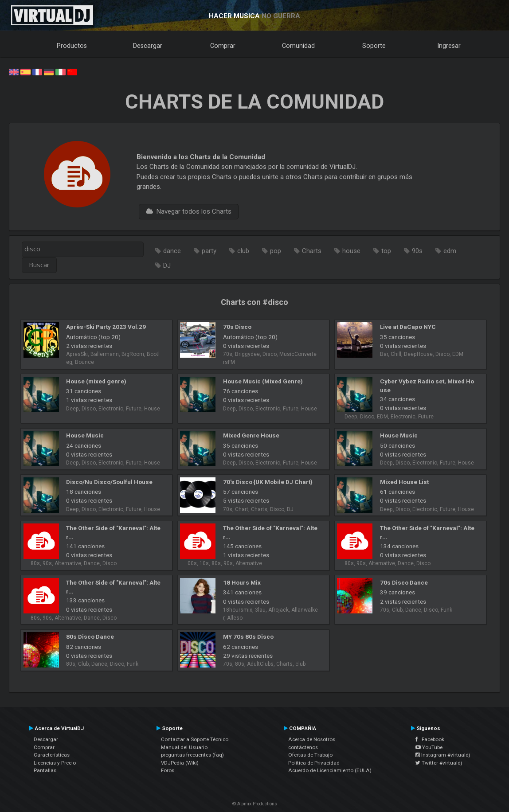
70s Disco (237, 327)
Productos (72, 46)
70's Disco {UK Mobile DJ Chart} (268, 482)
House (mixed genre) (96, 381)
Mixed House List (404, 482)
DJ (167, 265)
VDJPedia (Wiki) (180, 763)
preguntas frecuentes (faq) (192, 755)
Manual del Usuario (184, 747)
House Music (85, 435)
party (209, 251)
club (243, 251)
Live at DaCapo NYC (408, 327)
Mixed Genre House (251, 435)
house (351, 251)
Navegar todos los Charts (189, 211)
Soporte (374, 46)
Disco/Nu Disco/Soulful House (109, 482)
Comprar (223, 46)
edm (450, 251)
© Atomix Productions (255, 804)
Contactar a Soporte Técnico (195, 739)
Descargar (148, 46)
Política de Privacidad (314, 763)
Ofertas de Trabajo (310, 755)
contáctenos (303, 747)
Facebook (430, 739)
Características (52, 755)
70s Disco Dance (404, 582)
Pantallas (45, 770)
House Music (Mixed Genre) (263, 381)
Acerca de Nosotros (312, 739)
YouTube (429, 747)
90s (417, 251)
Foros (168, 770)
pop (276, 251)
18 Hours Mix (242, 582)
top (386, 251)
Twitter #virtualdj (439, 763)
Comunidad (298, 46)
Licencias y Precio (55, 763)
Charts (312, 251)
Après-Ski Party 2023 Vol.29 (106, 327)
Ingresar (449, 46)
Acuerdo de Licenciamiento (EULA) (330, 770)
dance (172, 251)
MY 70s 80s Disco (248, 636)
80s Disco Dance (90, 636)
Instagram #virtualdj (443, 755)
